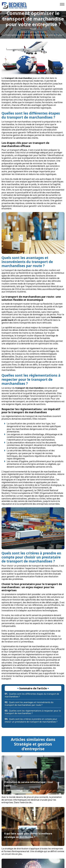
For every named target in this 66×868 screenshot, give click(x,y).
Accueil (33, 29)
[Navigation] (62, 4)
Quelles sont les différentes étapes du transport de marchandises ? (32, 695)
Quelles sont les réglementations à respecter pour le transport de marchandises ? (33, 712)
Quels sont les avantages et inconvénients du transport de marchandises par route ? (29, 704)
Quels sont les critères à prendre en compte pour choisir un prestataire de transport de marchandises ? (31, 720)
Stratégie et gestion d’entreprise (33, 32)
